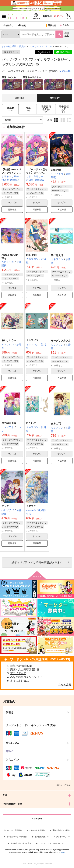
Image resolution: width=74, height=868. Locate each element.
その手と (31, 506)
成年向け (22, 25)
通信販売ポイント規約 (61, 830)
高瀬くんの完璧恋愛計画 (25, 669)
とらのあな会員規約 (37, 830)
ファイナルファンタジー (49, 59)
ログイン (58, 16)
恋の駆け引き (9, 423)
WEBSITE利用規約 (14, 830)
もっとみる (65, 684)
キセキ (5, 506)
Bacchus (56, 170)
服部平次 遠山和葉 (21, 666)
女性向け (65, 25)
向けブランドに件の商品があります (37, 562)
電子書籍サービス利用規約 (17, 837)
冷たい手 (31, 423)
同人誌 (22, 46)
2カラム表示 (63, 120)
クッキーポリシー (63, 837)
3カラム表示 (56, 120)
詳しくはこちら (64, 785)
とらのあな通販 (9, 46)
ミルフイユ (32, 340)
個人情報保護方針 (42, 837)
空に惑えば (57, 255)
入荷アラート (11, 52)
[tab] (28, 109)
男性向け (51, 25)
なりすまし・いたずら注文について (52, 843)
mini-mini (32, 255)
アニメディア (18, 673)
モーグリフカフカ (61, 341)
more (63, 852)
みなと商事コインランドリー (27, 677)
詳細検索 (67, 34)
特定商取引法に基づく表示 (21, 843)
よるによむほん (19, 681)
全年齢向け (8, 25)
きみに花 (56, 423)
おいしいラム (9, 340)
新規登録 (47, 16)
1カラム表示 (69, 120)
